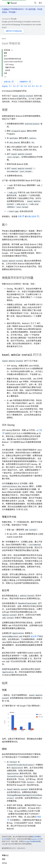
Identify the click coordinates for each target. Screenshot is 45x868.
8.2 (37, 86)
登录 (40, 3)
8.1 (41, 86)
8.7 (18, 86)
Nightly (5, 86)
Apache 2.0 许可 (37, 839)
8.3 (33, 86)
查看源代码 (25, 82)
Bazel (4, 39)
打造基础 (5, 9)
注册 (14, 12)
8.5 (26, 86)
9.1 (10, 86)
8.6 (22, 86)
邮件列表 (32, 9)
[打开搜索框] (35, 3)
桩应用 (34, 636)
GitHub (4, 863)
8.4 (30, 86)
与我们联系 (31, 217)
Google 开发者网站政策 (32, 841)
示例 (20, 217)
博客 (4, 859)
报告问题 (9, 82)
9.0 (14, 86)
